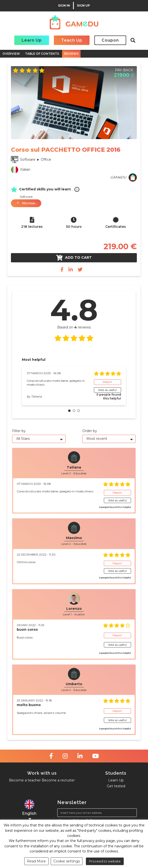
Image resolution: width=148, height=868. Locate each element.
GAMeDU (118, 177)
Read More (36, 861)
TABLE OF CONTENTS (42, 54)
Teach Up (72, 40)
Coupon (110, 40)
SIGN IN (64, 6)
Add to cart (74, 258)
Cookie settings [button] (67, 861)
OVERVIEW (11, 54)
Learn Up (32, 40)
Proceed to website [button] (105, 861)
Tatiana (36, 396)
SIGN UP (83, 6)
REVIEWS (71, 54)
